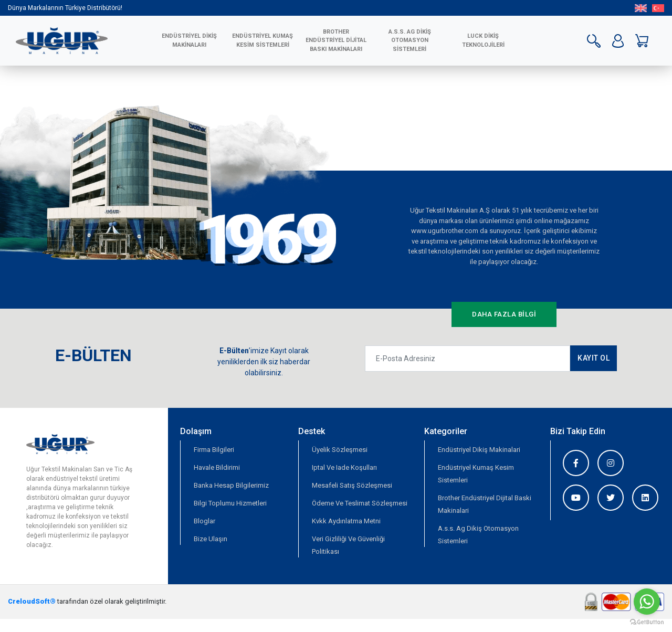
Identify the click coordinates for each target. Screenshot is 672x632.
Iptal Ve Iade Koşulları (344, 467)
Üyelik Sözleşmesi (340, 450)
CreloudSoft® (32, 601)
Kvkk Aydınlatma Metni (346, 521)
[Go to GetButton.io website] (647, 622)
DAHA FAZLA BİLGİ (504, 314)
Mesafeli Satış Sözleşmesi (352, 485)
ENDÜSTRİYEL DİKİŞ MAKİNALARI (189, 40)
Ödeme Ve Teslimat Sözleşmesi (360, 503)
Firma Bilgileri (214, 450)
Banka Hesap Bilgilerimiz (231, 485)
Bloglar (204, 521)
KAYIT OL (594, 358)
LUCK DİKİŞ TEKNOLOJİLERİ (483, 40)
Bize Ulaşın (211, 539)
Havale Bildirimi (217, 467)
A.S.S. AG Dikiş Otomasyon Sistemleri (410, 40)
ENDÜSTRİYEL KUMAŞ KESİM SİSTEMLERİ (262, 40)
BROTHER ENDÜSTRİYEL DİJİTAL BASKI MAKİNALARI (336, 40)
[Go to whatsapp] (647, 602)
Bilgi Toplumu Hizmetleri (230, 503)
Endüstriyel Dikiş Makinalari (479, 450)
